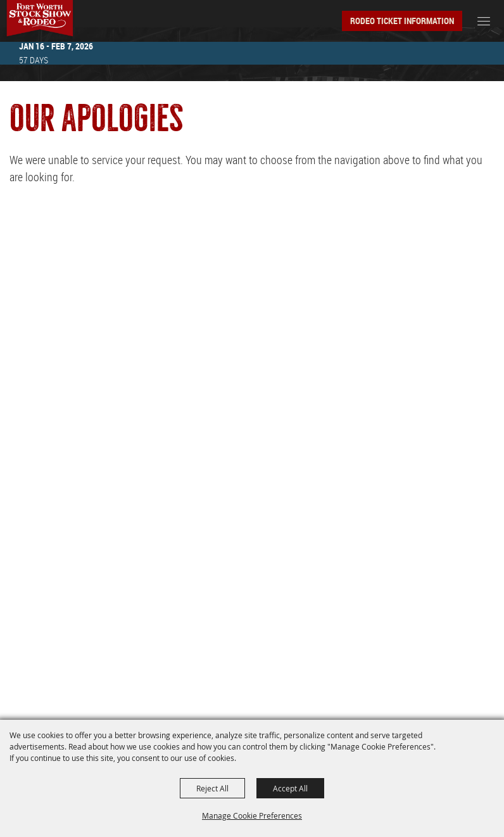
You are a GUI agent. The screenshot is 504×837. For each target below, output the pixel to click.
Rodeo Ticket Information (402, 21)
